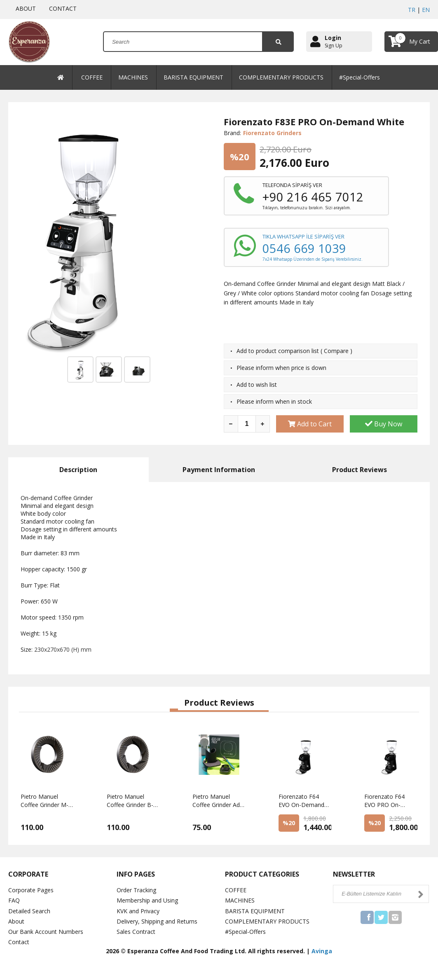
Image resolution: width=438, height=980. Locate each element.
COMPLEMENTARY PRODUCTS (281, 77)
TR (412, 10)
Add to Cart (310, 424)
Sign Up (334, 46)
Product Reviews (360, 470)
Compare (336, 351)
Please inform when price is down (281, 368)
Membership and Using (147, 900)
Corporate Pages (31, 890)
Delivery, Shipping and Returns (157, 921)
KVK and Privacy (138, 911)
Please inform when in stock (274, 401)
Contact (19, 942)
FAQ (14, 900)
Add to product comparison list (278, 351)
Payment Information (219, 470)
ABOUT (24, 8)
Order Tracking (136, 890)
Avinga (322, 951)
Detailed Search (29, 911)
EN (426, 10)
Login (333, 38)
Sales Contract (136, 932)
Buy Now (384, 424)
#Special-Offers (360, 77)
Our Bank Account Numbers (46, 932)
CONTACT (61, 8)
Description (78, 470)
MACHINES (133, 77)
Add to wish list (257, 385)
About (16, 921)
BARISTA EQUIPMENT (193, 77)
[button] (174, 710)
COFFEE (92, 77)
